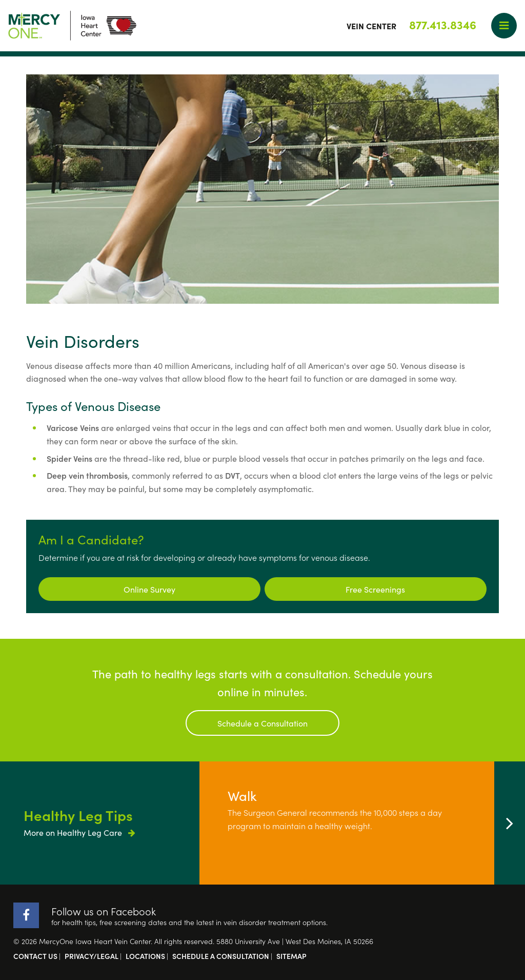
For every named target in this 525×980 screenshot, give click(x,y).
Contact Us (35, 956)
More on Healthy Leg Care (79, 832)
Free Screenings (375, 589)
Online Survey (149, 589)
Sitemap (291, 956)
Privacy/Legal (92, 956)
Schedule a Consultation (262, 723)
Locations (145, 956)
